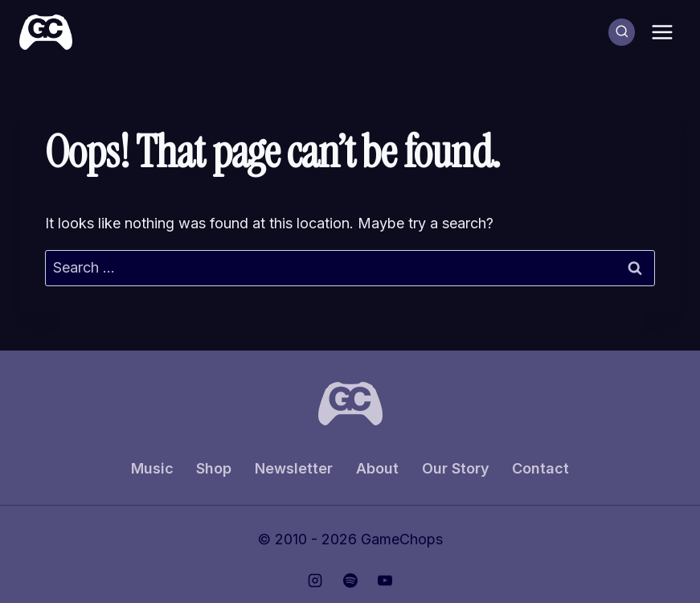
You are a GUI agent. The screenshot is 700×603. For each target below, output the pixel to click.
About (377, 468)
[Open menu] (662, 32)
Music (152, 468)
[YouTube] (385, 580)
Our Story (456, 468)
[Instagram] (315, 580)
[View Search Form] (622, 32)
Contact (540, 468)
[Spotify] (350, 580)
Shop (214, 468)
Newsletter (294, 468)
